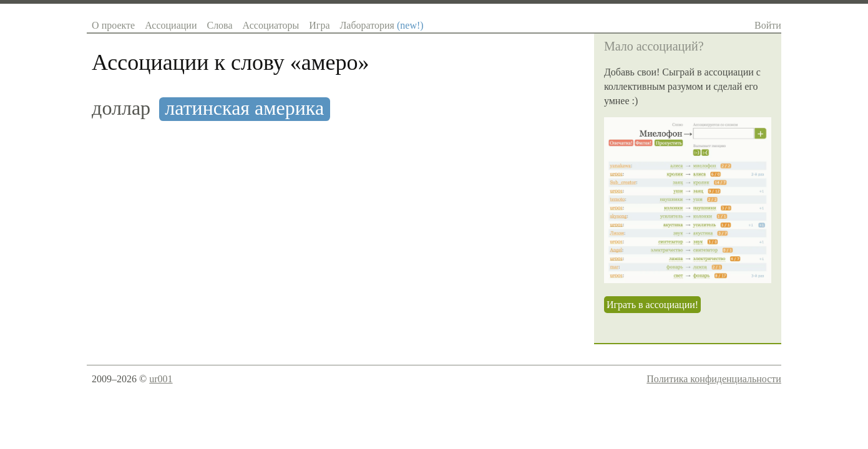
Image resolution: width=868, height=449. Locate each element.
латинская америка (244, 108)
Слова (219, 25)
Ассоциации (171, 25)
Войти (768, 25)
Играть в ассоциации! (652, 305)
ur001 (161, 379)
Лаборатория (381, 25)
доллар (121, 108)
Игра (319, 25)
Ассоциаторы (271, 25)
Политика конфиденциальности (714, 379)
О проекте (113, 25)
